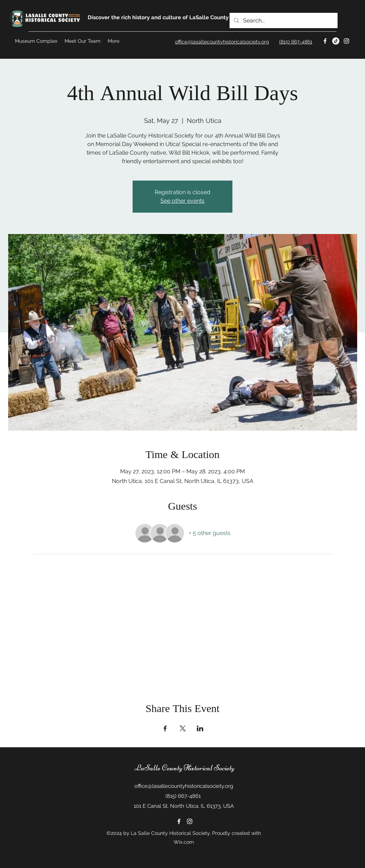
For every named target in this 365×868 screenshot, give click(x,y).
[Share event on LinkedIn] (200, 728)
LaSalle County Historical (173, 768)
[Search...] (283, 21)
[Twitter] (336, 41)
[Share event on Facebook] (165, 728)
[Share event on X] (183, 728)
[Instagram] (346, 41)
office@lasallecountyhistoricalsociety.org (184, 786)
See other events (182, 201)
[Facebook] (325, 41)
